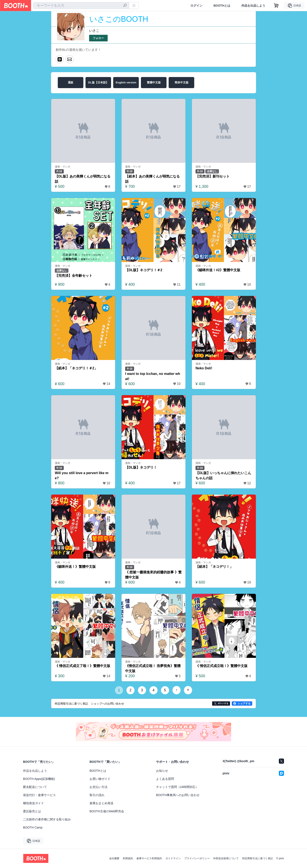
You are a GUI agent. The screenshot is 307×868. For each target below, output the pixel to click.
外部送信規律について (226, 858)
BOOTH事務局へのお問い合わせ (178, 795)
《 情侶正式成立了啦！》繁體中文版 (83, 666)
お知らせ (162, 771)
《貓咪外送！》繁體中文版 (75, 567)
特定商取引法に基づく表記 (258, 858)
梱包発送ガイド (33, 803)
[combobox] (81, 6)
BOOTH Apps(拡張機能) (39, 779)
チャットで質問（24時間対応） (177, 787)
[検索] (125, 6)
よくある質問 (165, 779)
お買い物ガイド (100, 779)
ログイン (196, 6)
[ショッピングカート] (276, 6)
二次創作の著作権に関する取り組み (47, 819)
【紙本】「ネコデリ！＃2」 (76, 368)
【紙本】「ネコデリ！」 (214, 567)
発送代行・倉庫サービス (39, 795)
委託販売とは (32, 811)
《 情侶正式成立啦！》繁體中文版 (222, 666)
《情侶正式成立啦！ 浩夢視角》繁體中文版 (153, 668)
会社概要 (114, 858)
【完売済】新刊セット (213, 176)
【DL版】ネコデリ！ (141, 467)
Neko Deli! (204, 368)
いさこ (94, 31)
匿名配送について (35, 787)
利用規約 (128, 858)
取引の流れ (97, 795)
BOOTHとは (222, 6)
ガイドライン (173, 858)
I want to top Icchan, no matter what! (153, 376)
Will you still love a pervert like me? (82, 476)
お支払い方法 (98, 787)
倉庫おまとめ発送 (101, 803)
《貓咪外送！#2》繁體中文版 (218, 270)
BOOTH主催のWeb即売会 (107, 811)
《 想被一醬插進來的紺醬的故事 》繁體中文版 (153, 575)
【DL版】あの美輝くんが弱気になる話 (83, 179)
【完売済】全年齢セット (74, 276)
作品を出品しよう (253, 6)
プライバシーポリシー (197, 858)
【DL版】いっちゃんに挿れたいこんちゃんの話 (223, 476)
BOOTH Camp (33, 827)
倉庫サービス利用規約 (149, 858)
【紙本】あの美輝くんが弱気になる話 (152, 179)
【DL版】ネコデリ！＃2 (144, 270)
